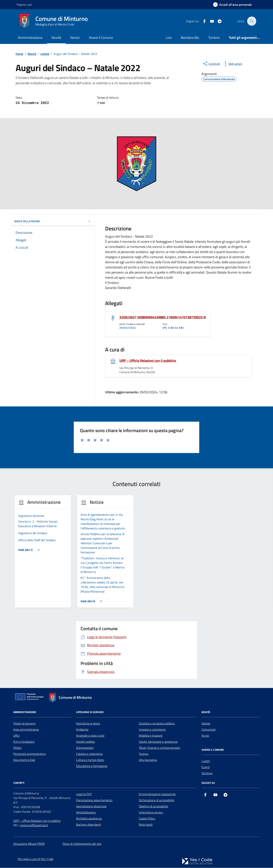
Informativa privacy (151, 812)
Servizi (75, 38)
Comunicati (209, 730)
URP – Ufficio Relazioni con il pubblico (148, 361)
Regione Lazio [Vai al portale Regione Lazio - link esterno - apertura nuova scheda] (24, 4)
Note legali (146, 825)
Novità (56, 38)
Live (169, 38)
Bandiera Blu (190, 38)
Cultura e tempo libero (90, 760)
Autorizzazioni (85, 748)
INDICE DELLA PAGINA (53, 221)
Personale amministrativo (29, 754)
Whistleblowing (86, 812)
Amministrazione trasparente (157, 794)
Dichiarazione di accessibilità (156, 800)
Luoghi (206, 761)
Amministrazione (30, 38)
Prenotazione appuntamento (94, 800)
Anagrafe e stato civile (90, 736)
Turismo (214, 38)
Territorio (207, 773)
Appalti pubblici (86, 742)
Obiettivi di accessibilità (153, 806)
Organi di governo (24, 724)
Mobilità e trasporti (151, 736)
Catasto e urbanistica (89, 754)
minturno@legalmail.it (34, 825)
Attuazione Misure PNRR (29, 844)
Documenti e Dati (24, 760)
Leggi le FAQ (84, 794)
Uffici (16, 736)
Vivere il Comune (101, 38)
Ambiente (82, 730)
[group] (43, 554)
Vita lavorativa (148, 760)
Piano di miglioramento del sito (82, 844)
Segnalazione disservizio (91, 806)
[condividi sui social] (211, 64)
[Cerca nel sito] (252, 21)
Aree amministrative (26, 730)
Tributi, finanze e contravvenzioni (159, 748)
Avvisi (205, 736)
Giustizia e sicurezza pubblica (157, 724)
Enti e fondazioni (24, 742)
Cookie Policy (147, 819)
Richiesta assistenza (89, 819)
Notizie (206, 724)
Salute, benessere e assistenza (158, 742)
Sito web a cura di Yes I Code (35, 859)
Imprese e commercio (152, 730)
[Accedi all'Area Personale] (232, 5)
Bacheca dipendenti (88, 825)
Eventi (206, 767)
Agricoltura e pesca (88, 724)
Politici (17, 748)
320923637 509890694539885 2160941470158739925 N (163, 317)
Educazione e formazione (92, 766)
